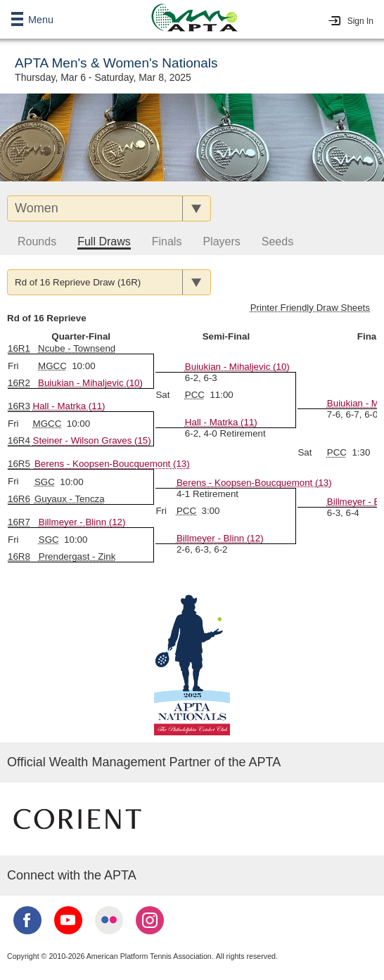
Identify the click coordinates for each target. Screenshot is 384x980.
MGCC (52, 366)
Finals (167, 241)
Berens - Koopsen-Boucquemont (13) (112, 464)
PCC (195, 395)
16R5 (19, 464)
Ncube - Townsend (77, 348)
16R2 (19, 383)
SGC (45, 482)
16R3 (19, 406)
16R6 (19, 499)
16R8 (19, 556)
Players (221, 241)
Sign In (360, 21)
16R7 (19, 522)
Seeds (277, 241)
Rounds (37, 241)
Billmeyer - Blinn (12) (220, 538)
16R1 (19, 348)
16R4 (19, 440)
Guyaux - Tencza (70, 499)
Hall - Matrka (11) (221, 422)
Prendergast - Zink (77, 556)
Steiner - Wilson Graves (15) (92, 440)
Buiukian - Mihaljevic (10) (90, 383)
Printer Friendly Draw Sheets (310, 308)
